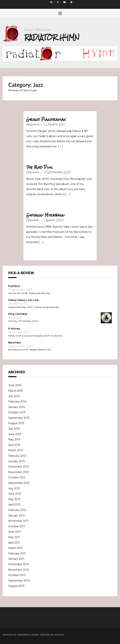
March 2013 (16, 450)
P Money (14, 329)
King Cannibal (18, 314)
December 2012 (19, 467)
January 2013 (16, 461)
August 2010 (16, 586)
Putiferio (14, 286)
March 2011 (15, 548)
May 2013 (14, 439)
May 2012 (14, 499)
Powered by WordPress (16, 635)
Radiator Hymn (52, 37)
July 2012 (14, 488)
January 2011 (16, 559)
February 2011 (17, 553)
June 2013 (15, 434)
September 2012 (19, 483)
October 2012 (17, 477)
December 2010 (19, 564)
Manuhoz (33, 124)
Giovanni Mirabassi (45, 215)
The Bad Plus (39, 167)
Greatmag (45, 635)
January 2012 (16, 516)
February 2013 (17, 456)
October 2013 (17, 412)
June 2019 (15, 385)
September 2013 (19, 418)
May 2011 (14, 537)
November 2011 (18, 521)
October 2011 (17, 526)
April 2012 (14, 505)
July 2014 (14, 396)
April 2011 (14, 543)
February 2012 (17, 510)
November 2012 (19, 472)
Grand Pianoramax (46, 119)
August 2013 (16, 423)
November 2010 (19, 570)
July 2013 (14, 429)
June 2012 (15, 494)
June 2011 (14, 532)
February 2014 (17, 402)
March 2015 (15, 391)
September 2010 (19, 581)
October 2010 (17, 575)
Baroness (15, 343)
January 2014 (17, 407)
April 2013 (14, 445)
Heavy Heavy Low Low (23, 300)
